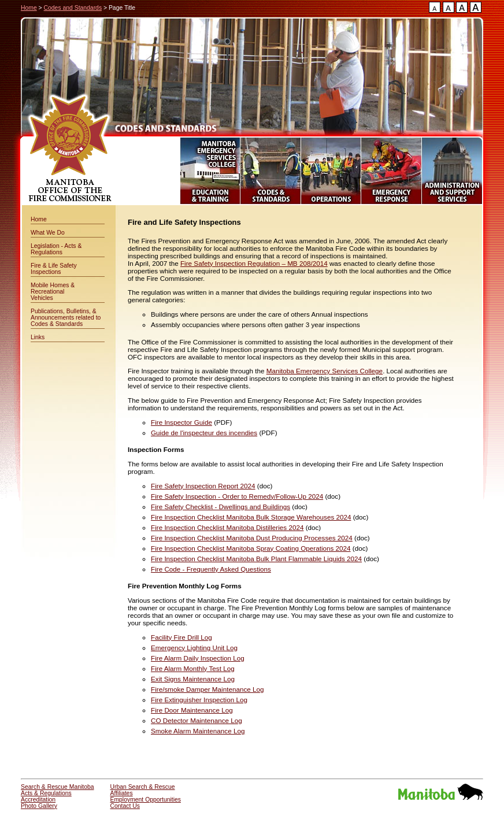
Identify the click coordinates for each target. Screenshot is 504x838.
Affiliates (122, 793)
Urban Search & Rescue (143, 787)
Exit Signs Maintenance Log (193, 679)
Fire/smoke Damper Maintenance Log (207, 689)
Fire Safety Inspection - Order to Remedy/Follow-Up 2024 (237, 496)
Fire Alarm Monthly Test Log (193, 668)
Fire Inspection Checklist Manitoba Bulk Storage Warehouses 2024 (251, 517)
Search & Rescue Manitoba (58, 787)
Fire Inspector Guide (181, 422)
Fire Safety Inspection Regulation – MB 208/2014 (254, 263)
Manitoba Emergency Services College (325, 371)
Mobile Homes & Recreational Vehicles (53, 292)
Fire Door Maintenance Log (192, 710)
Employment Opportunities (146, 800)
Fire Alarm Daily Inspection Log (198, 658)
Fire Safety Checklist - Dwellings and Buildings (220, 507)
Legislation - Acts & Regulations (56, 249)
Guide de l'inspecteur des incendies (204, 433)
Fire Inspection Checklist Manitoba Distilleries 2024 (227, 527)
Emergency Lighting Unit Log (194, 648)
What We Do (48, 233)
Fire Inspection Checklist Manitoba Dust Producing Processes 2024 (252, 538)
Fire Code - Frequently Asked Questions (211, 569)
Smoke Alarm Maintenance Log (198, 731)
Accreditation (38, 800)
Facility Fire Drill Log (181, 637)
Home (29, 8)
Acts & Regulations (46, 793)
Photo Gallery (39, 806)
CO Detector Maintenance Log (197, 720)
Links (38, 337)
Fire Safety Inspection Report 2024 (203, 486)
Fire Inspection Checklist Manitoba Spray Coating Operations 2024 (251, 548)
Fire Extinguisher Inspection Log (199, 700)
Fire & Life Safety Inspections (54, 269)
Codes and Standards (73, 8)
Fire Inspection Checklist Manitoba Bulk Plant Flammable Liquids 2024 (256, 559)
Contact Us (125, 806)
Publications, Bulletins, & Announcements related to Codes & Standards (66, 318)
